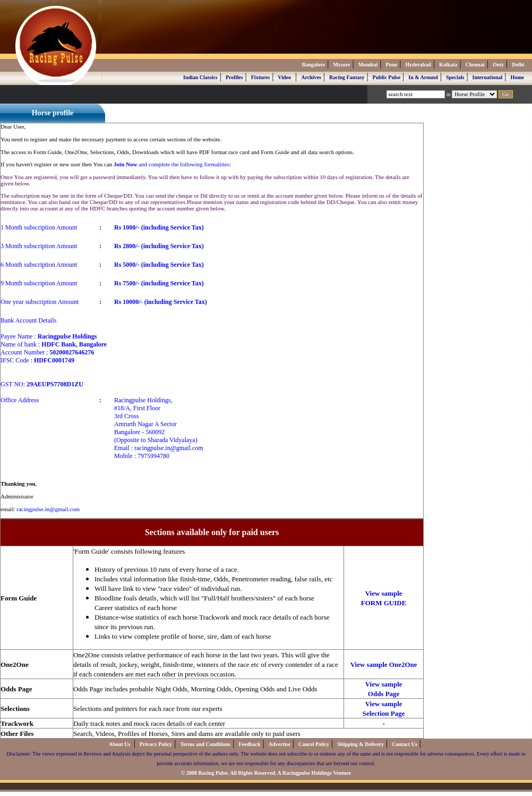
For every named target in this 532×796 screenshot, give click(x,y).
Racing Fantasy (347, 77)
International (488, 77)
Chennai (475, 65)
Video (284, 77)
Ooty (498, 65)
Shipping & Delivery (361, 744)
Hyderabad (418, 65)
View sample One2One (384, 664)
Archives (311, 77)
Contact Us (405, 744)
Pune (392, 65)
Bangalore (313, 65)
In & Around (423, 77)
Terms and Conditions (206, 744)
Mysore (341, 65)
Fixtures (260, 77)
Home (517, 77)
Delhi (518, 65)
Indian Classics (200, 77)
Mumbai (368, 65)
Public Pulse (387, 77)
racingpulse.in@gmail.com (48, 509)
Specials (455, 77)
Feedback (249, 744)
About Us (120, 744)
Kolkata (448, 65)
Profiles (234, 77)
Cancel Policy (314, 744)
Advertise (280, 744)
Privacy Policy (156, 744)
